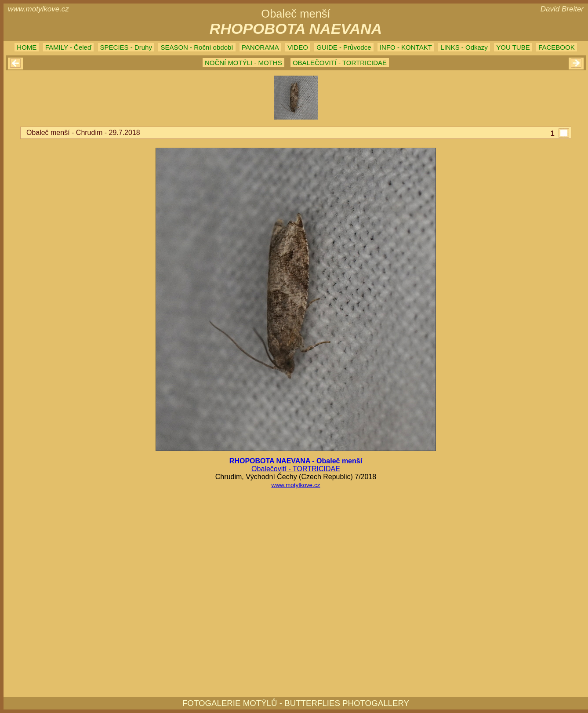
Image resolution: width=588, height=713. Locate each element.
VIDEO (298, 47)
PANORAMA (260, 47)
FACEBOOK (557, 47)
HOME (27, 47)
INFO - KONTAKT (406, 47)
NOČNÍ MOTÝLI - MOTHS (243, 63)
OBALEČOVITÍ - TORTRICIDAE (340, 63)
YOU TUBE (513, 47)
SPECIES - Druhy (126, 47)
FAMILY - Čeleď (68, 47)
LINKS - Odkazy (464, 47)
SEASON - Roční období (197, 47)
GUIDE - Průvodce (344, 47)
